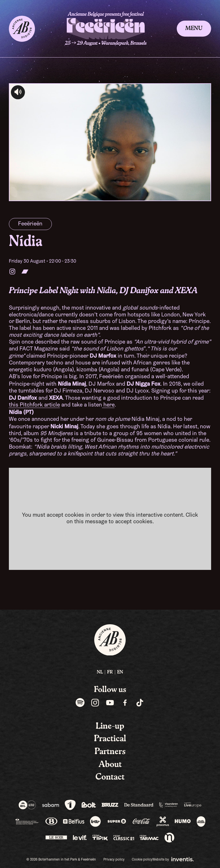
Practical (110, 739)
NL (100, 672)
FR (110, 672)
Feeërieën (30, 224)
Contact (110, 777)
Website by (173, 859)
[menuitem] (100, 672)
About (110, 765)
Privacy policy (114, 860)
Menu (194, 29)
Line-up (110, 726)
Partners (110, 752)
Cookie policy (142, 860)
